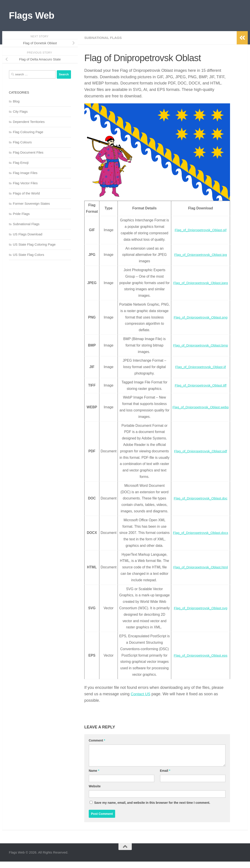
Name (94, 777)
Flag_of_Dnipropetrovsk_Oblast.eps (200, 662)
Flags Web (32, 15)
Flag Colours (22, 142)
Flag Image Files (25, 173)
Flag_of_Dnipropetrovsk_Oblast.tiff (199, 385)
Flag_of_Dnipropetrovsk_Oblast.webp (199, 407)
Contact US (141, 700)
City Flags (20, 111)
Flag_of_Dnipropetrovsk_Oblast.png (199, 317)
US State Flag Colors (29, 255)
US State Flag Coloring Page (34, 244)
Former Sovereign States (31, 203)
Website (95, 793)
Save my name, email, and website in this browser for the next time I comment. (152, 809)
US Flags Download (28, 234)
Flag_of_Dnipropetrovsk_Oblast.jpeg (199, 283)
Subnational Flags (104, 38)
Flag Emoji (21, 163)
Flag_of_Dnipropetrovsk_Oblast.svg (199, 611)
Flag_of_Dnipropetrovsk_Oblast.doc (200, 498)
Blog (16, 101)
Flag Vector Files (25, 183)
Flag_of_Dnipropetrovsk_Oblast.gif (200, 230)
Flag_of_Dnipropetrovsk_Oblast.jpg (200, 255)
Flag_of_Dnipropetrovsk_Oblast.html (199, 567)
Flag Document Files (28, 152)
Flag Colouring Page (28, 132)
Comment (97, 747)
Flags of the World (26, 193)
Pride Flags (21, 214)
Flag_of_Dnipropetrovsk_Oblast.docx (200, 533)
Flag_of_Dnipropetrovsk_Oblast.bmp (200, 345)
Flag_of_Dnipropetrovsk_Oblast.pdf (199, 451)
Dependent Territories (29, 122)
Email (165, 777)
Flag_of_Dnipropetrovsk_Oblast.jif (200, 367)
